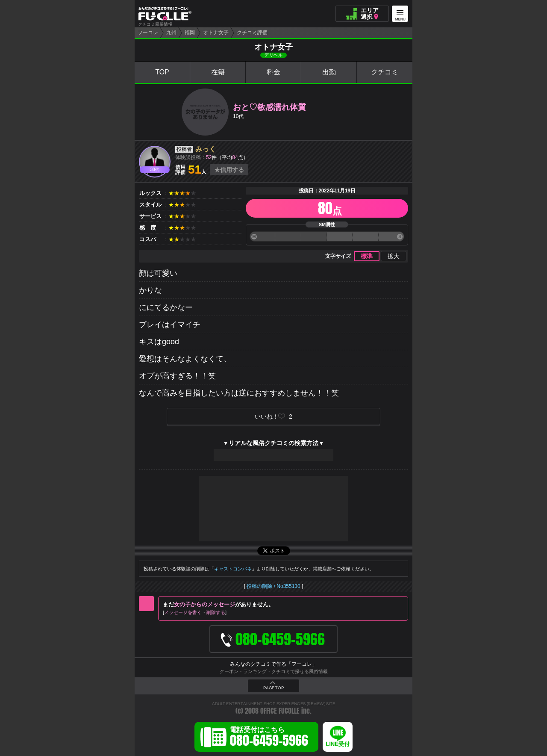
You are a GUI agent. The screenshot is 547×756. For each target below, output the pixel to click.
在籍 (218, 72)
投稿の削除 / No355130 (273, 586)
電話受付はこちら (269, 738)
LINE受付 (338, 744)
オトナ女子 (216, 32)
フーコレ (148, 32)
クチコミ (385, 72)
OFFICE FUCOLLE (280, 711)
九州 (171, 32)
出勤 (329, 72)
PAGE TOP (273, 688)
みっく (206, 149)
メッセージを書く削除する (195, 612)
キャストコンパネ (233, 569)
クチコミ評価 (252, 32)
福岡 (190, 32)
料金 (273, 72)
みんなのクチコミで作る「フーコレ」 (273, 664)
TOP (162, 72)
